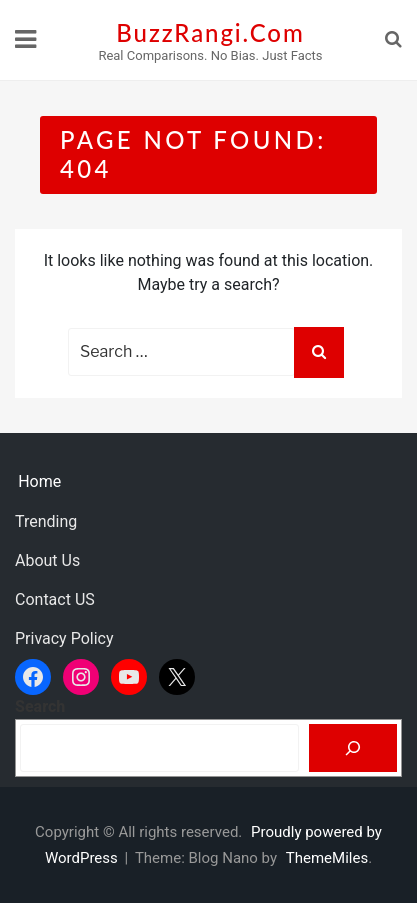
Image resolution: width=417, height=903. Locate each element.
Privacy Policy (64, 638)
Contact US (55, 599)
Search (40, 706)
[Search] (353, 748)
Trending (46, 521)
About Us (47, 560)
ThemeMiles (327, 858)
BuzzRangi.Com (210, 32)
